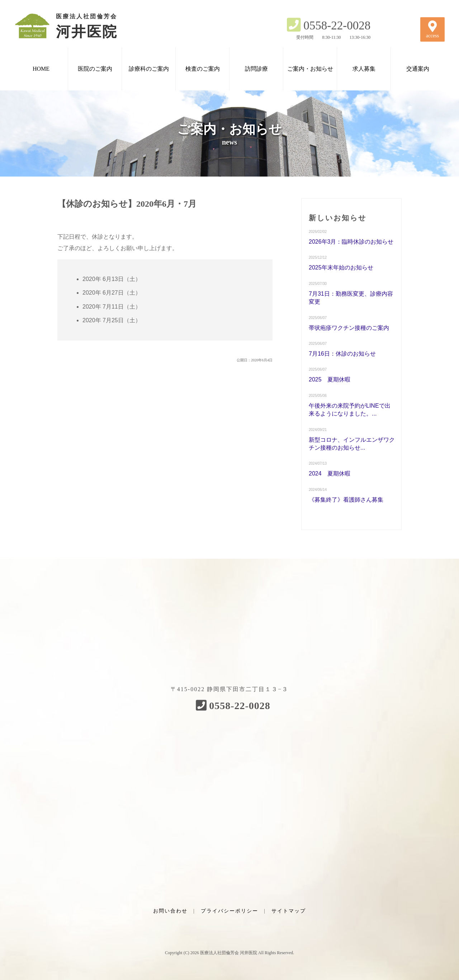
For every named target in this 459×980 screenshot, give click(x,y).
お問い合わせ (170, 911)
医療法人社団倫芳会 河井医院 (229, 953)
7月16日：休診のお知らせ (342, 354)
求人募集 (364, 69)
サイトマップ (289, 911)
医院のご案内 (95, 69)
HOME (41, 69)
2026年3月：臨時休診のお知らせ (351, 242)
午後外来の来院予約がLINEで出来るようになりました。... (350, 410)
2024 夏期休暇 (330, 473)
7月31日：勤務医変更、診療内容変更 (351, 298)
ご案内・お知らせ (310, 69)
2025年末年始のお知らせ (341, 268)
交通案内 (418, 69)
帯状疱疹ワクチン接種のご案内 (349, 328)
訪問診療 (256, 69)
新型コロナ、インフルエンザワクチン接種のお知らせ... (352, 444)
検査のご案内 (203, 69)
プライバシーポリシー (229, 911)
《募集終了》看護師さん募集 (346, 500)
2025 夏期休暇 (330, 379)
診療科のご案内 (149, 69)
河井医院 (75, 26)
